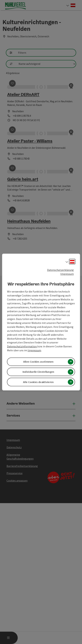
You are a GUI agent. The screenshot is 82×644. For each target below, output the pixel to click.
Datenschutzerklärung (60, 270)
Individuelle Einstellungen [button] (38, 372)
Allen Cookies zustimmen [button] (38, 362)
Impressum (67, 274)
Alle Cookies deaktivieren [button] (38, 382)
